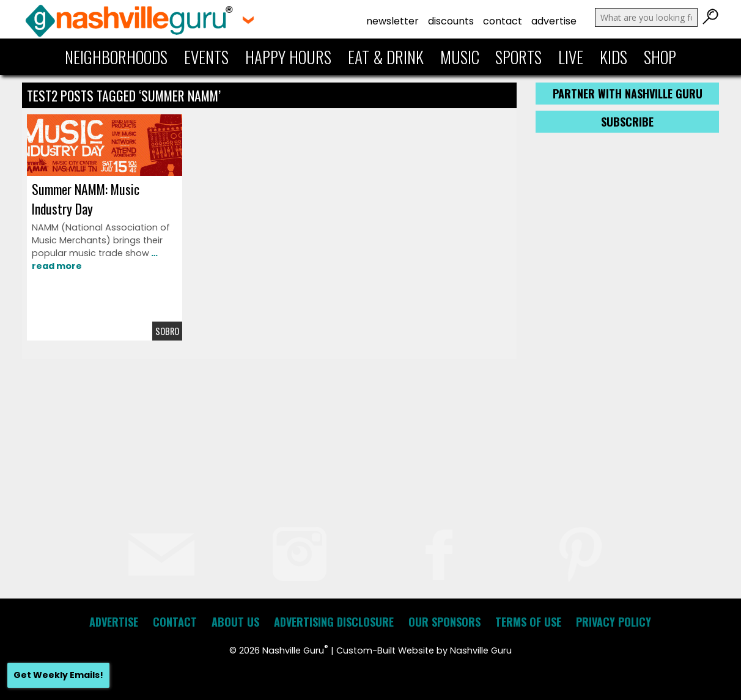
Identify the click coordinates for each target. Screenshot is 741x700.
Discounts (451, 21)
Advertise (554, 21)
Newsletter (393, 21)
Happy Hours (288, 57)
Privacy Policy (614, 622)
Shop (660, 57)
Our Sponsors (444, 622)
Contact (503, 21)
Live (571, 57)
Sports (518, 57)
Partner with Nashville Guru (628, 94)
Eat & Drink (386, 57)
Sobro (167, 331)
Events (206, 57)
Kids (614, 57)
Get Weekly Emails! (58, 675)
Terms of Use (528, 622)
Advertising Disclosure (334, 622)
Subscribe (627, 122)
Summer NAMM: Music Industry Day (86, 199)
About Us (235, 622)
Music (460, 57)
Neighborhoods (116, 57)
